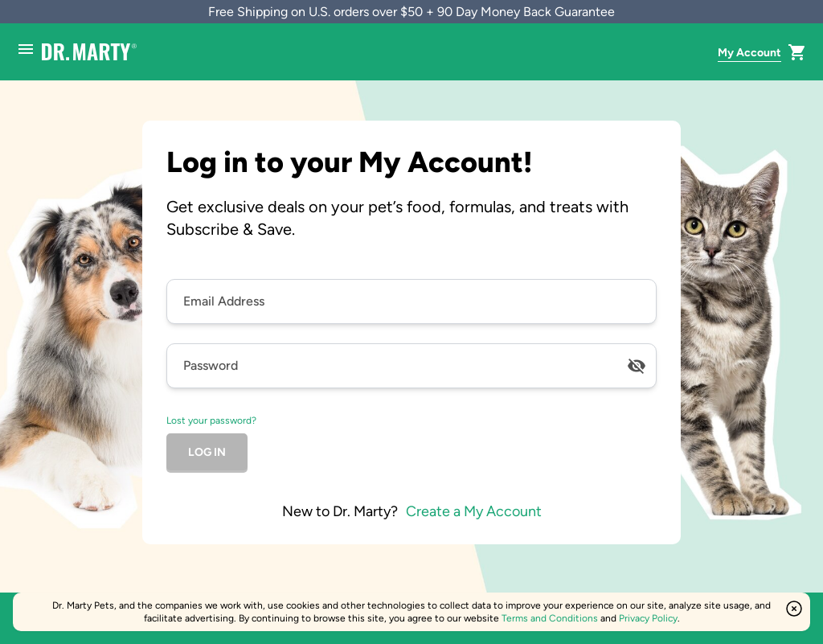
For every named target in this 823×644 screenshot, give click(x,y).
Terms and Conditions (550, 618)
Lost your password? (211, 420)
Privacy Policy (648, 618)
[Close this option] (794, 609)
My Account (749, 53)
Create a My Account (474, 511)
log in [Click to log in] (207, 452)
